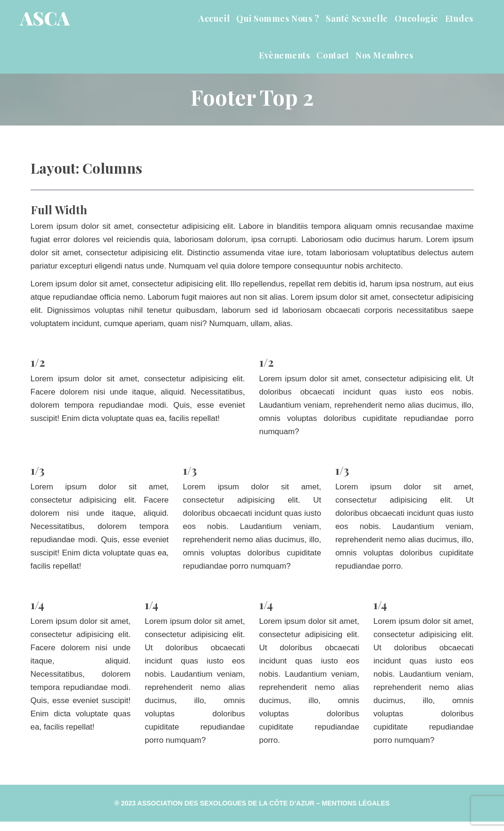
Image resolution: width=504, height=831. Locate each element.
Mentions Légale (356, 803)
